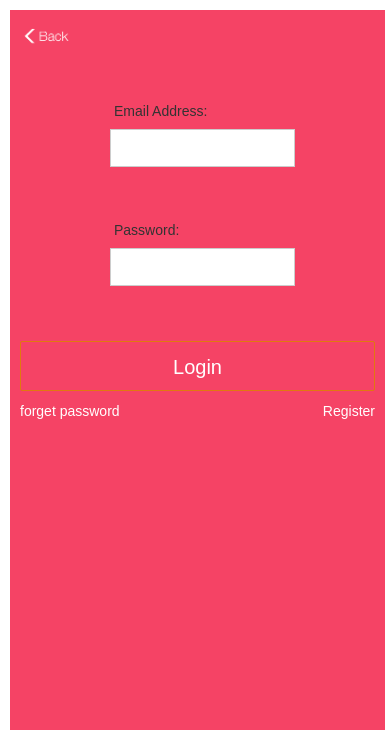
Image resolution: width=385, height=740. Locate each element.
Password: (146, 230)
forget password (70, 411)
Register (349, 411)
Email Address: (160, 111)
